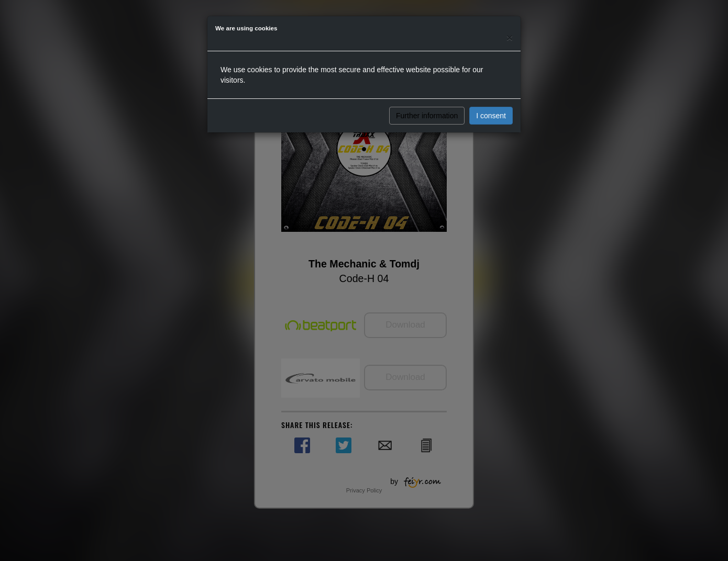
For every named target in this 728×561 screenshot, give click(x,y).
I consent (491, 116)
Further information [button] (427, 116)
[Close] (510, 37)
